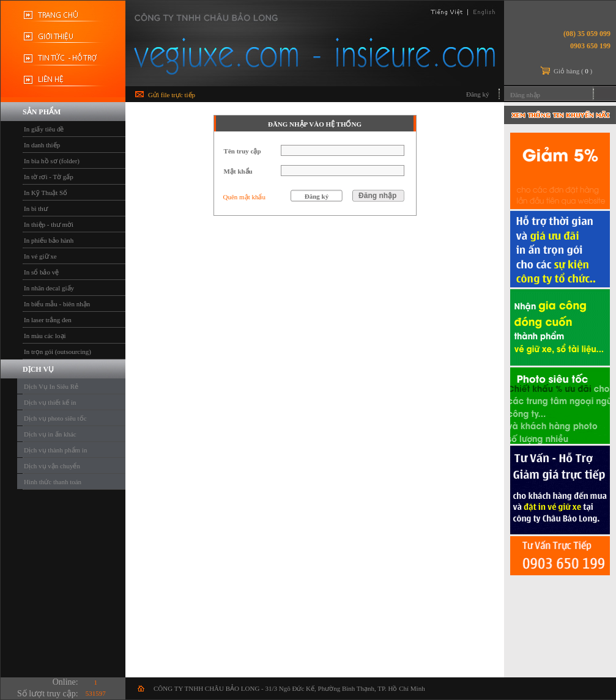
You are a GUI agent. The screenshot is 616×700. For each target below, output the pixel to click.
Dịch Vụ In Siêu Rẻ (51, 386)
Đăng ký (478, 94)
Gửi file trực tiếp (172, 95)
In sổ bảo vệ (41, 272)
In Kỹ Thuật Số (46, 193)
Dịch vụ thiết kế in (50, 402)
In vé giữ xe (40, 256)
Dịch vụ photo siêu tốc (55, 418)
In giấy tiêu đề (44, 129)
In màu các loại (45, 336)
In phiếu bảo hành (49, 240)
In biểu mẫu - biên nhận (57, 304)
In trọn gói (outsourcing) (58, 352)
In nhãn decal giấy (49, 288)
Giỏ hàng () (573, 71)
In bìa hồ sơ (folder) (52, 161)
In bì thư (36, 208)
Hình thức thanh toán (53, 482)
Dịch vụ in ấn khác (50, 434)
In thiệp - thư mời (49, 224)
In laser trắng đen (48, 320)
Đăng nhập (525, 95)
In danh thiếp (42, 145)
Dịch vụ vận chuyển (52, 466)
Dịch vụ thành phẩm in (55, 450)
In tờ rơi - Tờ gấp (49, 177)
